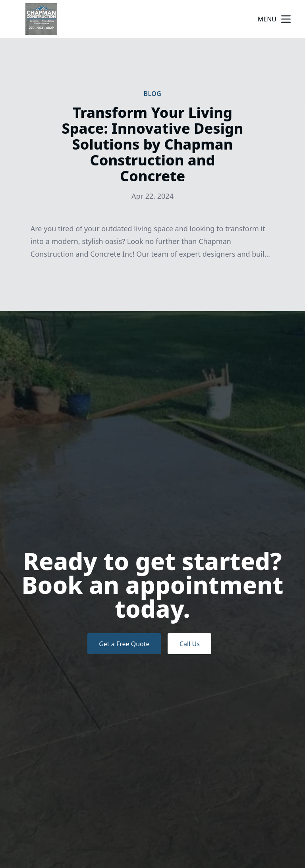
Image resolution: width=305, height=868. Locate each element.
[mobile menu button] (286, 19)
